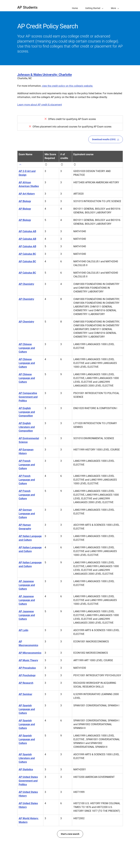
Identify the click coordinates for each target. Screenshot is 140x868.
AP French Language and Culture (27, 465)
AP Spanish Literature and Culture (27, 758)
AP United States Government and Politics (28, 781)
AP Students (27, 7)
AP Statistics (26, 769)
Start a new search (70, 834)
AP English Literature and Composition (27, 427)
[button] (115, 6)
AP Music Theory (28, 660)
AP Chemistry (26, 284)
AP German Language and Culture (27, 514)
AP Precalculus (27, 668)
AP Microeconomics (30, 653)
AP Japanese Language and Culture (27, 585)
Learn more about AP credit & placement (40, 105)
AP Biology (25, 201)
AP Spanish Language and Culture (27, 709)
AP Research (26, 683)
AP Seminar (25, 694)
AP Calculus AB (27, 231)
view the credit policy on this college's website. (67, 86)
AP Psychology (27, 675)
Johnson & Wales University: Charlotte (45, 75)
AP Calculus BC (27, 254)
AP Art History (27, 194)
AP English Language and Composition (27, 412)
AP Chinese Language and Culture (27, 348)
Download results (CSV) (106, 139)
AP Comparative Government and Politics (28, 397)
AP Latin (23, 630)
